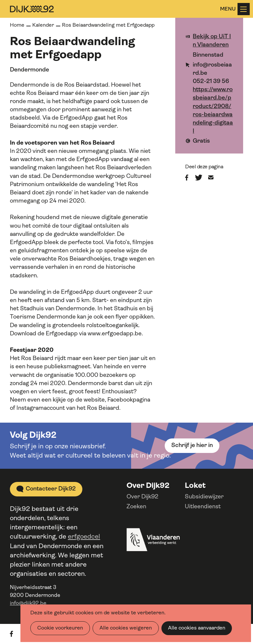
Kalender (43, 25)
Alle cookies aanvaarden (197, 628)
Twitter (202, 178)
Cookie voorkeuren (60, 628)
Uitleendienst (203, 507)
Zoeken (136, 507)
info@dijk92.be (28, 603)
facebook (16, 634)
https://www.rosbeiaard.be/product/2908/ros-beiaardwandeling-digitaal (213, 111)
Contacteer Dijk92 (51, 489)
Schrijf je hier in (192, 446)
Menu (243, 9)
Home (17, 25)
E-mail (215, 178)
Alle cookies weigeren (126, 628)
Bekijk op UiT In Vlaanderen (212, 41)
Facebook (190, 178)
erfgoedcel (84, 537)
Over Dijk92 (142, 497)
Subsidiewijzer (204, 497)
